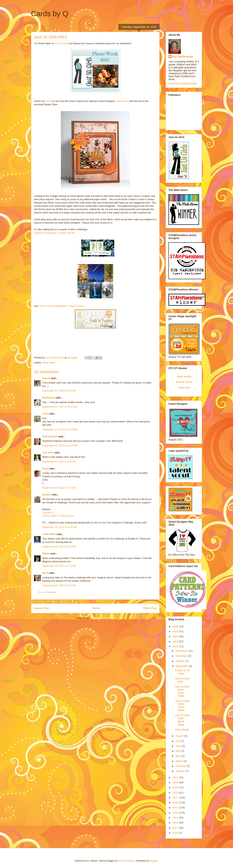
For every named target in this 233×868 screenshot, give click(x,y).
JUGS (49, 101)
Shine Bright (182, 730)
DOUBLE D (48, 513)
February (181, 766)
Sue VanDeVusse (183, 57)
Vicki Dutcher (50, 436)
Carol (45, 414)
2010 (176, 833)
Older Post (150, 608)
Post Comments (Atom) (103, 618)
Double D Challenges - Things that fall (54, 233)
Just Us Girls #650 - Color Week (182, 691)
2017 (176, 798)
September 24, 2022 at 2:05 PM (59, 462)
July (178, 741)
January (180, 771)
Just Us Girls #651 (182, 680)
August (180, 736)
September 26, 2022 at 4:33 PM (59, 547)
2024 (176, 637)
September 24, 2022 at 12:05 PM (60, 429)
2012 (176, 823)
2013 (176, 818)
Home (96, 608)
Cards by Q (50, 14)
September (182, 666)
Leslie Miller (49, 534)
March (179, 761)
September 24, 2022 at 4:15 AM (59, 391)
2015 (176, 808)
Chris (45, 469)
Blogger (153, 861)
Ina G (45, 573)
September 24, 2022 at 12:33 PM (60, 446)
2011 (176, 828)
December (182, 651)
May (178, 751)
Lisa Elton (48, 453)
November (182, 656)
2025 (176, 631)
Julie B (46, 378)
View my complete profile (183, 83)
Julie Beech (122, 101)
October (180, 661)
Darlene (47, 495)
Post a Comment (47, 592)
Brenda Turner (184, 382)
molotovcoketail (126, 861)
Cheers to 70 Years (182, 672)
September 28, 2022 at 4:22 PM (59, 566)
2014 (176, 813)
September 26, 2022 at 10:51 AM (60, 527)
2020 (176, 782)
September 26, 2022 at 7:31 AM (59, 488)
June (179, 746)
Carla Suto (184, 388)
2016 (176, 803)
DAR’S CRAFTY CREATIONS (58, 516)
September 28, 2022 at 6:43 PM (59, 585)
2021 (176, 778)
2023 (176, 642)
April (178, 756)
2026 (176, 626)
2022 (176, 646)
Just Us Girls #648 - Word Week (182, 720)
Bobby (46, 554)
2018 (176, 793)
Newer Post (41, 608)
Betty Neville (184, 377)
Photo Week (49, 363)
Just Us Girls (61, 43)
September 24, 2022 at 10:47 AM (60, 407)
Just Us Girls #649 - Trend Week (182, 706)
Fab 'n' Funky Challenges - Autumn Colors (62, 306)
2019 (176, 787)
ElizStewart (49, 398)
